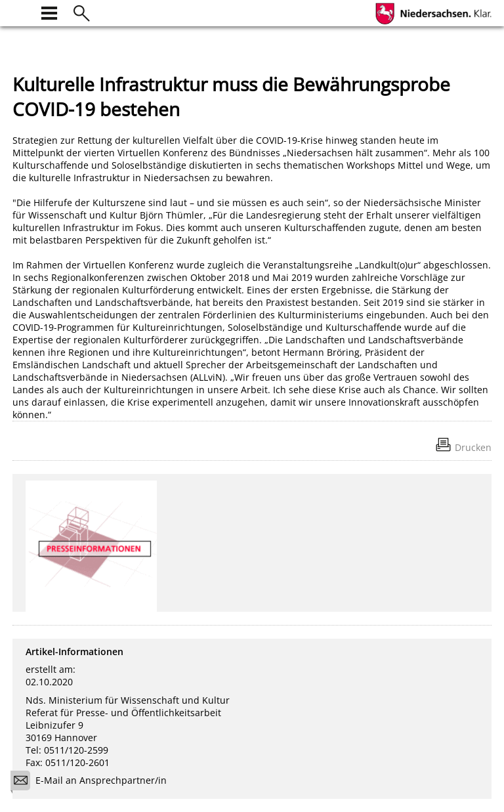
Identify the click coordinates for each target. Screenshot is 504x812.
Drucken (473, 447)
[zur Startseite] (20, 11)
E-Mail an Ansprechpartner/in (93, 782)
